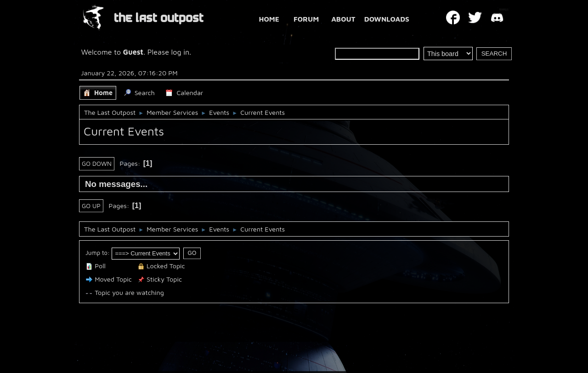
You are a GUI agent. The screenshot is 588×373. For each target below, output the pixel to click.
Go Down (97, 164)
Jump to (96, 253)
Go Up (91, 206)
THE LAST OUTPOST (159, 18)
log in (181, 52)
